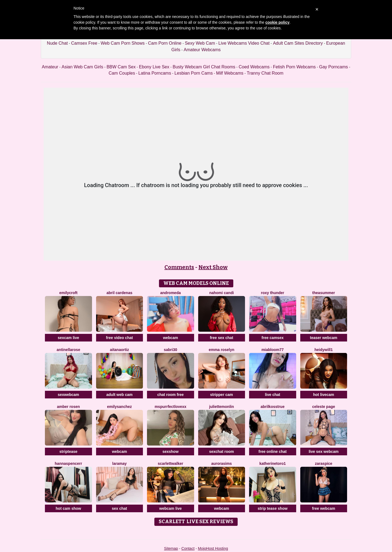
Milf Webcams (230, 73)
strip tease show (272, 508)
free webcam (324, 508)
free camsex (273, 338)
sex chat (120, 508)
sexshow (171, 452)
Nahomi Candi (222, 293)
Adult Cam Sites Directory (298, 43)
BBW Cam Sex (121, 67)
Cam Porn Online (165, 43)
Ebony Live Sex (154, 67)
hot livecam (324, 395)
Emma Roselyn (222, 350)
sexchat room (221, 452)
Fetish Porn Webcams (294, 67)
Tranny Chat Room (265, 73)
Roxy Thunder (272, 293)
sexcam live (68, 338)
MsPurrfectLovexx (171, 407)
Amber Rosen (68, 407)
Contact (188, 548)
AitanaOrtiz (120, 350)
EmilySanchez (119, 407)
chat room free (171, 395)
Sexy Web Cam (200, 43)
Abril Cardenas (119, 293)
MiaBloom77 (272, 350)
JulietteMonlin (221, 407)
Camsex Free (84, 43)
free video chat (119, 338)
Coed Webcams (254, 67)
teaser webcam (324, 338)
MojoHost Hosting (213, 548)
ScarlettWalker (171, 463)
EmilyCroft (68, 293)
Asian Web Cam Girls (82, 67)
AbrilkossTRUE (272, 407)
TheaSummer (324, 293)
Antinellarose (68, 350)
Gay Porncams (333, 67)
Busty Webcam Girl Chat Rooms (204, 67)
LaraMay (119, 463)
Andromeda (171, 293)
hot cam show (68, 508)
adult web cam (120, 395)
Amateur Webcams (202, 50)
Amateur (50, 67)
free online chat (273, 452)
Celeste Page (324, 407)
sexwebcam (68, 395)
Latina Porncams (155, 73)
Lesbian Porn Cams (194, 73)
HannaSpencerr (68, 463)
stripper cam (222, 395)
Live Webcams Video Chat (244, 43)
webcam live (171, 508)
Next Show (213, 267)
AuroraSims (221, 463)
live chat (272, 395)
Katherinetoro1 (273, 463)
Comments (179, 267)
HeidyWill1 (324, 350)
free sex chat (222, 338)
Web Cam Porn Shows (123, 43)
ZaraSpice (324, 463)
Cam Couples (122, 73)
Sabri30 (171, 350)
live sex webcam (324, 452)
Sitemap (171, 548)
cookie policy (278, 22)
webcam (171, 338)
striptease (68, 452)
